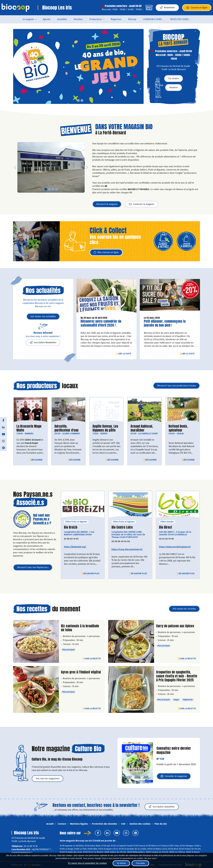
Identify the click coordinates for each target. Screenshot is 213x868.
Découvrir (37, 460)
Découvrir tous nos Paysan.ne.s (33, 567)
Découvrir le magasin (107, 204)
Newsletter (167, 8)
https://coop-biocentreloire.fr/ (127, 549)
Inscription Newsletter (43, 343)
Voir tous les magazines (48, 778)
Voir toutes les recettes (184, 609)
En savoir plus (91, 573)
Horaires (174, 87)
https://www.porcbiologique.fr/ (175, 547)
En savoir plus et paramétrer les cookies (87, 863)
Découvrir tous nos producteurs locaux (176, 386)
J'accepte (140, 863)
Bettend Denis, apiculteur (183, 428)
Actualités (62, 19)
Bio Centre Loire (122, 527)
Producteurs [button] (96, 19)
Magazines (116, 19)
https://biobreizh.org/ (75, 547)
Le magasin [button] (28, 19)
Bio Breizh (71, 527)
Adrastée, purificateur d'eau (68, 428)
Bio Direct (166, 527)
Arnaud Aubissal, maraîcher (145, 428)
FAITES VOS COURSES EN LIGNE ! (182, 19)
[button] (15, 66)
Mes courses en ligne (106, 252)
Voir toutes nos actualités (43, 316)
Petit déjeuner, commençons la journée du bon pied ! (165, 323)
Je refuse (121, 863)
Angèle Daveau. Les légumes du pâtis (106, 428)
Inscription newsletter (162, 807)
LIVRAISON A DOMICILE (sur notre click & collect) (155, 19)
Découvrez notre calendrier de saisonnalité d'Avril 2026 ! (101, 323)
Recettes (78, 19)
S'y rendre (174, 78)
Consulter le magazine (174, 777)
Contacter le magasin (142, 204)
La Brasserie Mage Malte (30, 428)
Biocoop (132, 19)
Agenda (47, 19)
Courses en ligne (197, 8)
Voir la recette (93, 659)
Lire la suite (125, 354)
